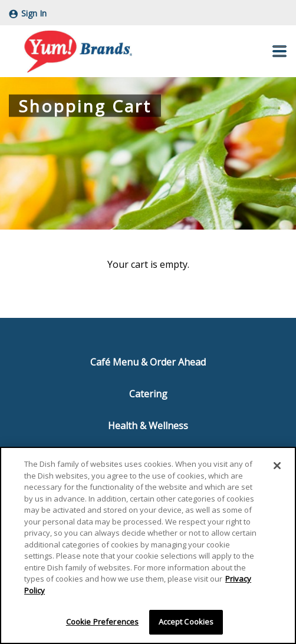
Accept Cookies (186, 622)
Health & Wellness (148, 426)
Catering (148, 394)
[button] (279, 51)
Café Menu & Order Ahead (148, 362)
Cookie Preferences (102, 622)
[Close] (277, 466)
